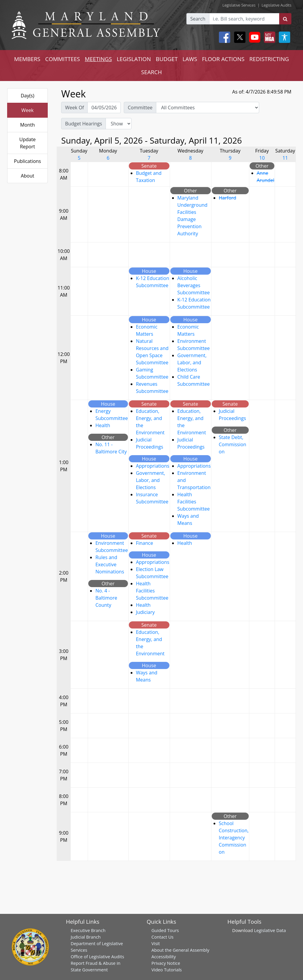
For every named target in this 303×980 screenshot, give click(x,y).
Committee (140, 108)
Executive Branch (88, 930)
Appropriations (153, 466)
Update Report (28, 143)
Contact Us (163, 937)
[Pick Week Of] (104, 108)
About (28, 176)
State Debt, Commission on (233, 444)
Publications (28, 161)
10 (262, 158)
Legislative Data (270, 930)
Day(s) (27, 96)
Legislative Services (239, 5)
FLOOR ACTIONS (223, 59)
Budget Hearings (84, 124)
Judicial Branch (86, 937)
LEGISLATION (134, 59)
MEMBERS (27, 59)
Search (198, 19)
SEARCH (151, 72)
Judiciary (145, 612)
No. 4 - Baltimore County (106, 598)
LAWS (190, 59)
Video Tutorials (167, 970)
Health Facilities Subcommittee (194, 502)
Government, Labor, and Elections (192, 363)
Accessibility (164, 956)
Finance (144, 543)
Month (27, 125)
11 (285, 158)
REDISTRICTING (269, 59)
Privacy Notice (166, 963)
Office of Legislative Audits (97, 956)
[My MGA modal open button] (268, 37)
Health (103, 425)
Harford (228, 198)
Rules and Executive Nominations (110, 564)
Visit (156, 943)
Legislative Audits (276, 5)
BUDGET (167, 59)
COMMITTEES (62, 59)
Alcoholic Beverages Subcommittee (194, 285)
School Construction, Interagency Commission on (234, 838)
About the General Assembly (180, 950)
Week (28, 110)
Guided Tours (165, 930)
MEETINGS (98, 59)
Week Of (74, 108)
